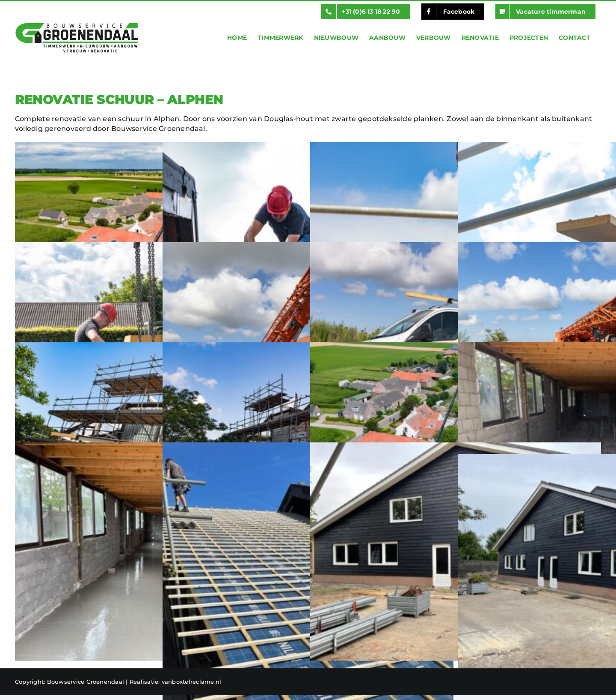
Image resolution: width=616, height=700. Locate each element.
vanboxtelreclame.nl (192, 682)
